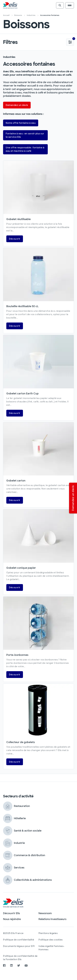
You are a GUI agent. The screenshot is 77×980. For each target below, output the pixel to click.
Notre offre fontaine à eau (21, 123)
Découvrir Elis (11, 913)
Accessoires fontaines (50, 15)
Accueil (6, 15)
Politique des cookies (51, 940)
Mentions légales (48, 933)
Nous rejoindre (12, 919)
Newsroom (45, 913)
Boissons (18, 15)
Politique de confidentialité (19, 940)
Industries (31, 15)
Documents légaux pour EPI (19, 946)
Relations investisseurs (52, 919)
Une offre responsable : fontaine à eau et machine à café (25, 149)
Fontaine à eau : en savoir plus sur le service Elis (25, 135)
